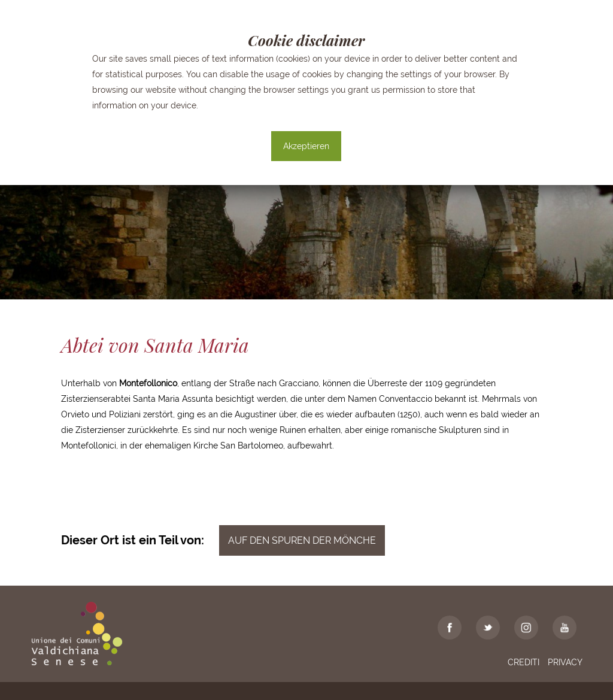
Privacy (565, 662)
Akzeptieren (306, 146)
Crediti (524, 662)
